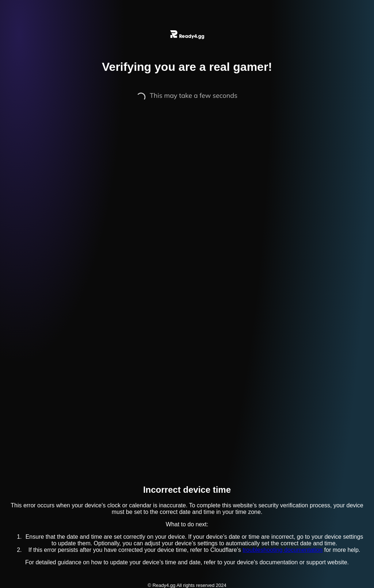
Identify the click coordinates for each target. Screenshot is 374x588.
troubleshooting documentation (283, 550)
